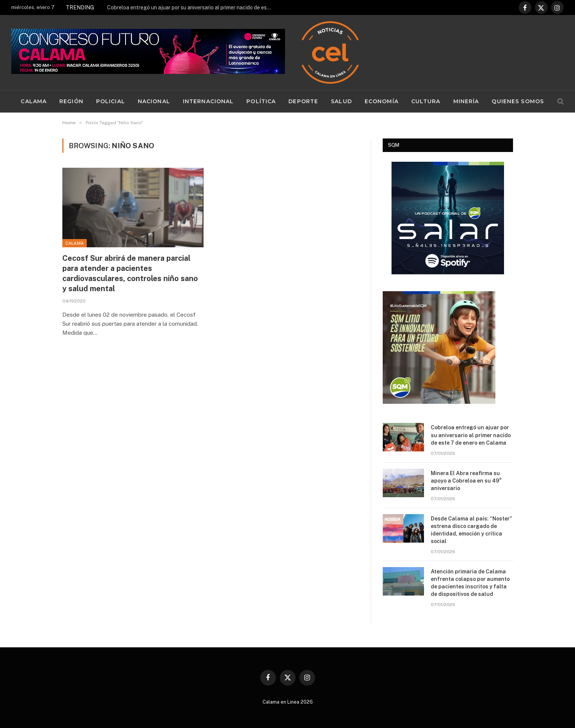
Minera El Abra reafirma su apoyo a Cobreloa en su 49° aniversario (466, 481)
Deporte (303, 101)
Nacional (154, 101)
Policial (111, 101)
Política (261, 101)
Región (71, 101)
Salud (341, 101)
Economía (382, 101)
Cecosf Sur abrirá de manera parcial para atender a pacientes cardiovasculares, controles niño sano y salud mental (130, 274)
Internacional (208, 101)
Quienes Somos (518, 101)
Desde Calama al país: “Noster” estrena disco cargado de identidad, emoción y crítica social (471, 530)
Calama (34, 101)
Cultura (426, 101)
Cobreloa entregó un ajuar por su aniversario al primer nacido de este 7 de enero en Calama (192, 8)
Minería (466, 101)
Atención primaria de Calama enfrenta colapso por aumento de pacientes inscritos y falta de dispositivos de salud (470, 583)
